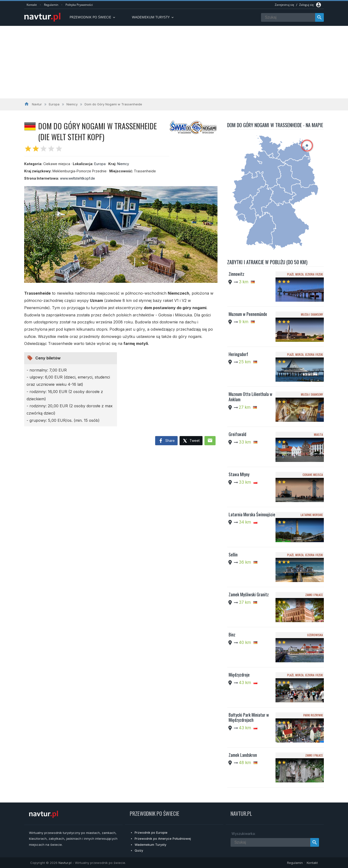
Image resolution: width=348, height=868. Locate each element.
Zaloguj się (306, 5)
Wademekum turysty (153, 17)
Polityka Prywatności (79, 5)
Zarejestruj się (284, 5)
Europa (100, 164)
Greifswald (237, 434)
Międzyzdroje (239, 675)
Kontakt (32, 5)
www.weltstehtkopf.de (77, 178)
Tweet (191, 441)
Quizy (139, 850)
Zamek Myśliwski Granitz (249, 594)
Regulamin (51, 5)
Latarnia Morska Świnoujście (252, 514)
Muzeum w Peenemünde (248, 314)
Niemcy (123, 164)
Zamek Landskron (243, 755)
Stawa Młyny (239, 474)
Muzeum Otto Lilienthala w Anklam (250, 397)
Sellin (233, 554)
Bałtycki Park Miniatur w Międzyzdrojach (249, 717)
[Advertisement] (174, 62)
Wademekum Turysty (150, 845)
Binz (232, 635)
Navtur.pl (65, 863)
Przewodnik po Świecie (93, 17)
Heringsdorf (238, 354)
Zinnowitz (236, 274)
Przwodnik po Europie (151, 832)
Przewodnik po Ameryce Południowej (163, 839)
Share (166, 441)
